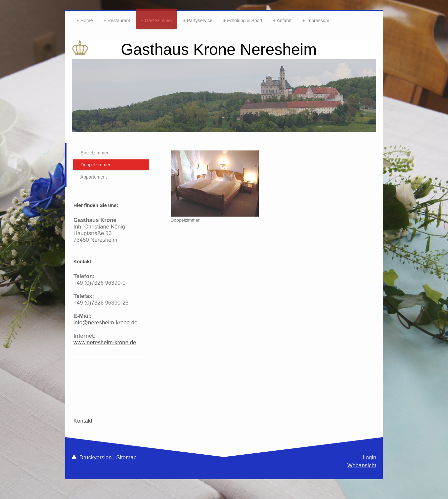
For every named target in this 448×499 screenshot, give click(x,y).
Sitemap (126, 457)
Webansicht (362, 465)
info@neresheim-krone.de (105, 323)
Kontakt (83, 421)
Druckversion (92, 457)
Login (369, 457)
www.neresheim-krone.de (105, 342)
